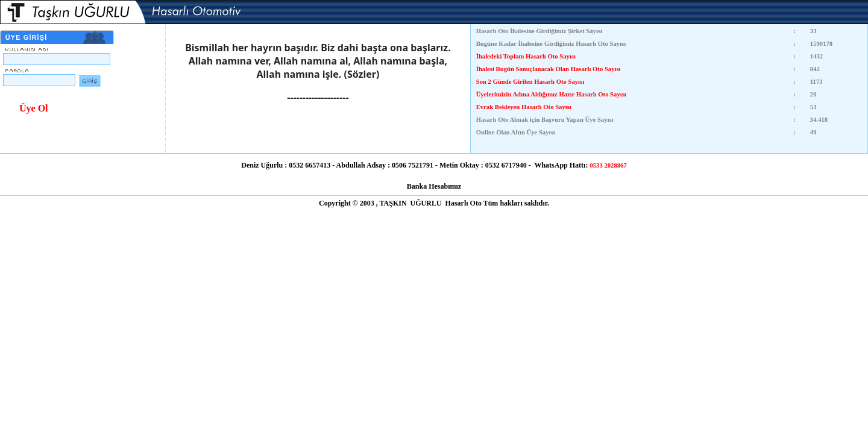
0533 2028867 (608, 165)
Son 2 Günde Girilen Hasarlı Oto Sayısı (530, 82)
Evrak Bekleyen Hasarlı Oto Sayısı (524, 107)
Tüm (491, 203)
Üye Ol (34, 108)
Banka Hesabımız (434, 186)
